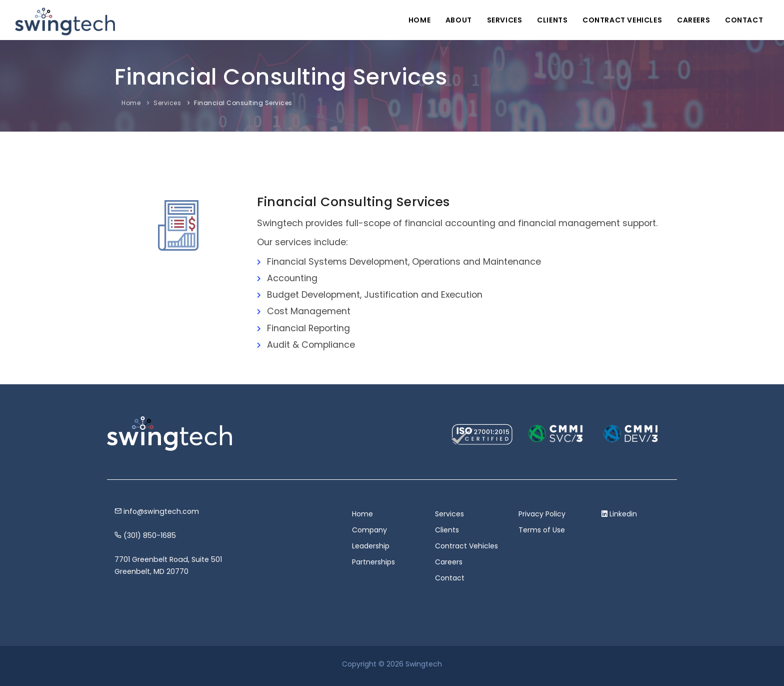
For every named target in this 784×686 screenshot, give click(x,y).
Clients (552, 20)
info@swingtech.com (157, 511)
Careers (693, 20)
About (458, 20)
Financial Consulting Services (243, 103)
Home (418, 20)
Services (504, 20)
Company (369, 530)
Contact (744, 20)
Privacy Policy (542, 514)
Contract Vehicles (622, 20)
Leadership (371, 546)
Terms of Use (542, 530)
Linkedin (623, 514)
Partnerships (373, 562)
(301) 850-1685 (145, 535)
